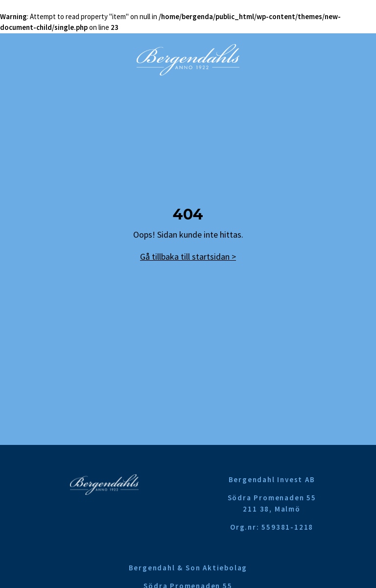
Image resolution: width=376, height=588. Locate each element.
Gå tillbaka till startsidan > (188, 257)
